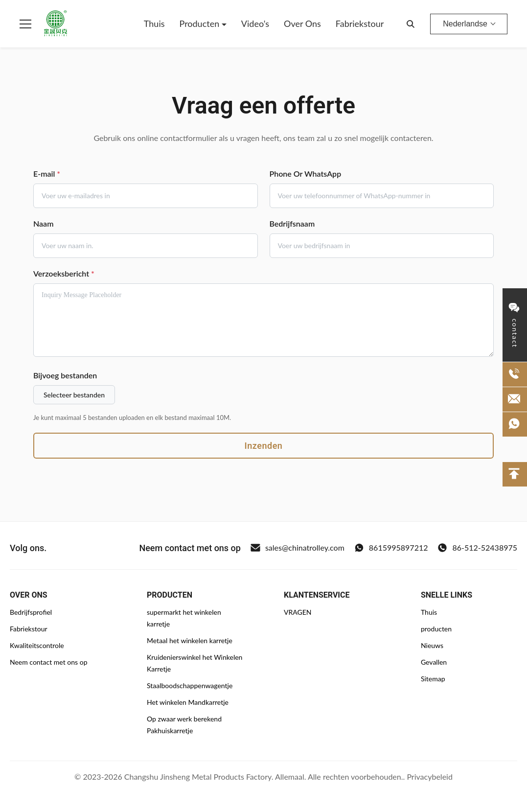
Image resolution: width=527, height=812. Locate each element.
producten (436, 629)
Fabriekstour (360, 23)
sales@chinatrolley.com (298, 548)
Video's (255, 23)
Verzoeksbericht (64, 273)
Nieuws (432, 645)
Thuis (154, 23)
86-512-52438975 (477, 548)
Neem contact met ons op (48, 662)
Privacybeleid (429, 777)
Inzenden (264, 446)
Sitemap (433, 679)
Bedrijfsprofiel (31, 612)
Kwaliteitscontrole (37, 645)
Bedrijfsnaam (292, 223)
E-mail (47, 174)
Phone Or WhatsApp (306, 174)
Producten (201, 23)
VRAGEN (298, 612)
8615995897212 (391, 548)
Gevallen (434, 662)
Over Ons (302, 23)
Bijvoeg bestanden (65, 375)
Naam (43, 223)
